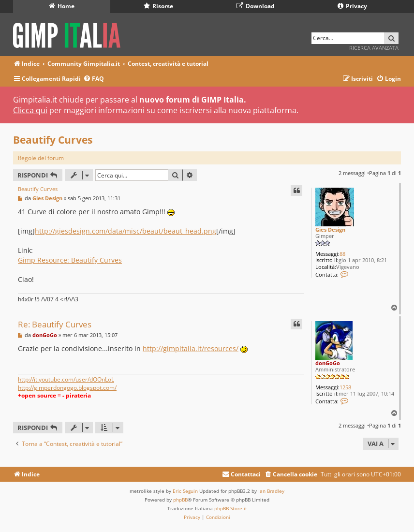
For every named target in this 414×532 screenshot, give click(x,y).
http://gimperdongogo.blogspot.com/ (67, 388)
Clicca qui (30, 110)
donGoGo (328, 363)
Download (256, 6)
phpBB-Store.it (231, 508)
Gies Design (330, 229)
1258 (345, 387)
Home (62, 6)
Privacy (352, 6)
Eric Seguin (185, 491)
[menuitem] (94, 79)
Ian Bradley (271, 491)
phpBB (180, 500)
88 (342, 254)
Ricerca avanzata (374, 48)
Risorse (158, 6)
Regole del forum (41, 158)
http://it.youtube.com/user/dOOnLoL (66, 379)
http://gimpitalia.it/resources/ (191, 348)
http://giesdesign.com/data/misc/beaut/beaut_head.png (126, 231)
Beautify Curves (53, 140)
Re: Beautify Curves (55, 324)
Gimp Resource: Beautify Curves (70, 260)
